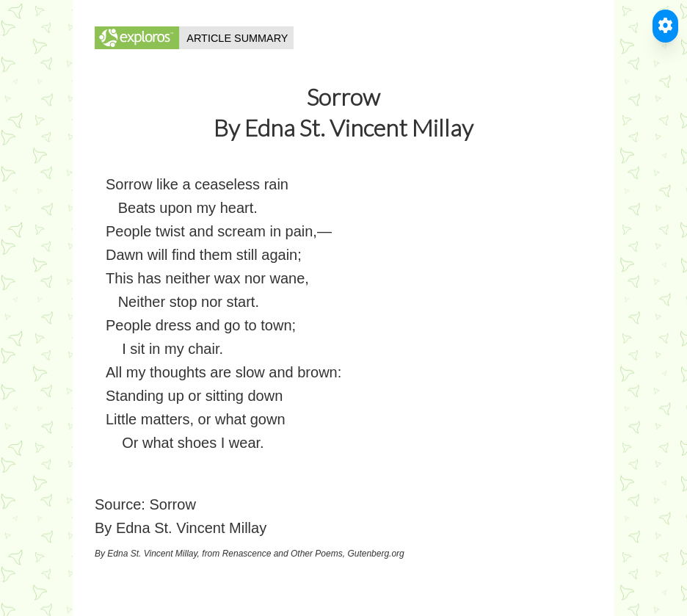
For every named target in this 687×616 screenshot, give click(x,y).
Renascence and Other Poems (283, 554)
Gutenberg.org (375, 554)
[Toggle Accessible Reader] (665, 26)
